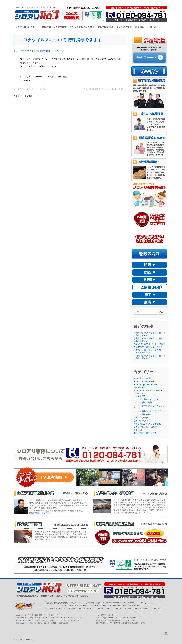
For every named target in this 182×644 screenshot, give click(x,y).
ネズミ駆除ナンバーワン (132, 608)
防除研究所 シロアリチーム (52, 51)
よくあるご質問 (124, 27)
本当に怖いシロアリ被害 (54, 27)
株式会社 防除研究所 (62, 603)
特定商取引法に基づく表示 (116, 606)
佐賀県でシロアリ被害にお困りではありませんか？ (149, 351)
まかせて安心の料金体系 (82, 27)
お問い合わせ (154, 27)
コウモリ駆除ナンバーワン (75, 608)
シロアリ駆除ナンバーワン (54, 608)
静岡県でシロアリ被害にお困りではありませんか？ (149, 357)
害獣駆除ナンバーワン (95, 608)
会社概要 (126, 3)
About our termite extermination (148, 390)
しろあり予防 (140, 396)
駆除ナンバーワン (159, 3)
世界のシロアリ (141, 421)
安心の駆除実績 (105, 27)
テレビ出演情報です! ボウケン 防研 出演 (103, 89)
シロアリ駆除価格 (142, 414)
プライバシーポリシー (141, 3)
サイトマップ (115, 3)
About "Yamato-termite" (144, 381)
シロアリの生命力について (146, 399)
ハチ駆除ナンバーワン (151, 608)
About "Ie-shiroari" (142, 378)
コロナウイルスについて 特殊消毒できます (60, 40)
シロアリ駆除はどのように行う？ (149, 411)
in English (138, 393)
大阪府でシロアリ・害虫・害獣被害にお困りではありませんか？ (149, 345)
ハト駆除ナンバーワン (113, 608)
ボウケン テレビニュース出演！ (32, 89)
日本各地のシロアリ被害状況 (147, 424)
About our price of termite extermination (145, 386)
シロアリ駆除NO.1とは (27, 27)
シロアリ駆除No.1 (27, 639)
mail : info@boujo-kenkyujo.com (146, 603)
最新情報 (140, 27)
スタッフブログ (141, 417)
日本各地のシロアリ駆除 (145, 427)
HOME (105, 3)
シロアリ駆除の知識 (143, 403)
